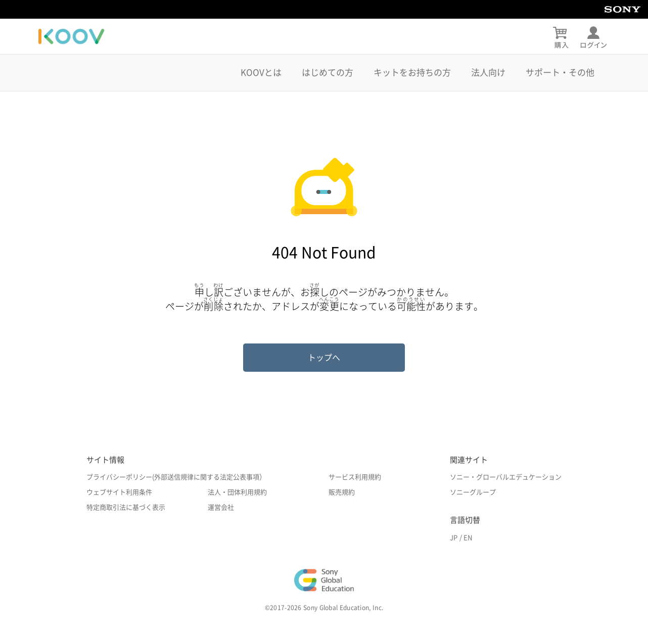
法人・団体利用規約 (237, 492)
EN (468, 538)
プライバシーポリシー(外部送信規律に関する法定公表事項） (176, 477)
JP (454, 538)
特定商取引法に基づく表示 (126, 507)
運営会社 (221, 507)
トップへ (324, 358)
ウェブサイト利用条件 (119, 492)
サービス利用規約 (355, 477)
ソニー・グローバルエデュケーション (506, 477)
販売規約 (342, 492)
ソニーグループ (473, 492)
